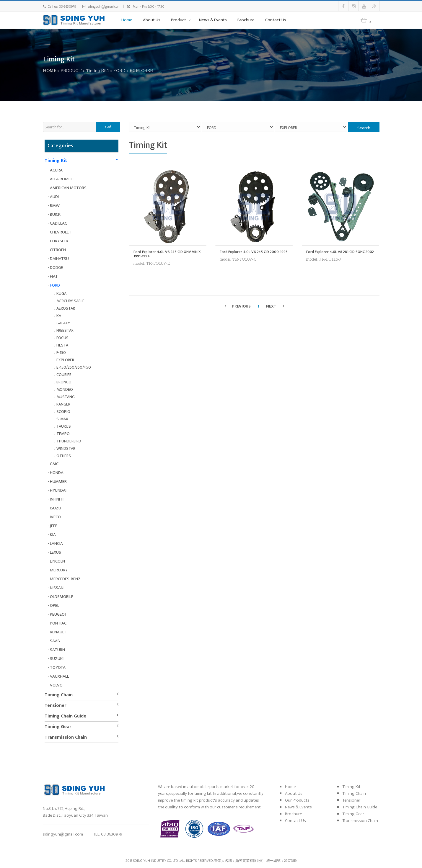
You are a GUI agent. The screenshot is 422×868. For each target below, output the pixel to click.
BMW (55, 206)
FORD (119, 71)
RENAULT (58, 632)
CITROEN (58, 250)
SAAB (55, 641)
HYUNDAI (58, 490)
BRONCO (64, 382)
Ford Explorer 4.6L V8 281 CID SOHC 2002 (340, 252)
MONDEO (65, 389)
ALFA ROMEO (62, 179)
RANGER (63, 404)
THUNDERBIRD (69, 441)
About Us (152, 20)
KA (59, 316)
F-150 (61, 353)
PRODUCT (71, 71)
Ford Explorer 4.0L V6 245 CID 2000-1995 (254, 252)
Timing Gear (58, 727)
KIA (53, 535)
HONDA (57, 473)
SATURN (57, 650)
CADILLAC (58, 223)
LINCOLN (57, 561)
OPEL (54, 605)
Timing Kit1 (98, 71)
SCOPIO (63, 412)
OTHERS (64, 456)
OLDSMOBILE (62, 597)
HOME (50, 71)
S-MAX (62, 419)
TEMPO (63, 434)
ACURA (56, 170)
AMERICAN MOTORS (68, 188)
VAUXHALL (59, 676)
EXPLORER (141, 71)
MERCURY (59, 570)
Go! (108, 127)
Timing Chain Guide (65, 716)
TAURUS (64, 426)
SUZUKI (57, 659)
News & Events (213, 20)
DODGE (56, 268)
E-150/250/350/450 (74, 367)
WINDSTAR (66, 448)
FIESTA (62, 345)
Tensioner (55, 706)
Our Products (297, 800)
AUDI (54, 197)
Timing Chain (59, 695)
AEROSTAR (66, 308)
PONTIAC (58, 623)
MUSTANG (66, 397)
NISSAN (57, 588)
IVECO (55, 517)
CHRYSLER (59, 241)
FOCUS (62, 338)
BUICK (55, 214)
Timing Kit (56, 161)
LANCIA (56, 543)
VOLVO (56, 685)
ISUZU (56, 508)
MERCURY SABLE (70, 301)
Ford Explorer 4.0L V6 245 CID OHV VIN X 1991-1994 (167, 254)
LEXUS (56, 552)
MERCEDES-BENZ (65, 579)
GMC (54, 464)
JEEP (54, 526)
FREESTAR (65, 330)
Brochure (246, 20)
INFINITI (57, 499)
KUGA (61, 294)
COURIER (64, 375)
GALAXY (63, 323)
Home (127, 20)
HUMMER (58, 482)
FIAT (54, 276)
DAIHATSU (59, 259)
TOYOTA (58, 667)
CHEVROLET (61, 232)
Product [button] (179, 20)
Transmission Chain (66, 737)
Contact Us (276, 20)
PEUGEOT (58, 614)
